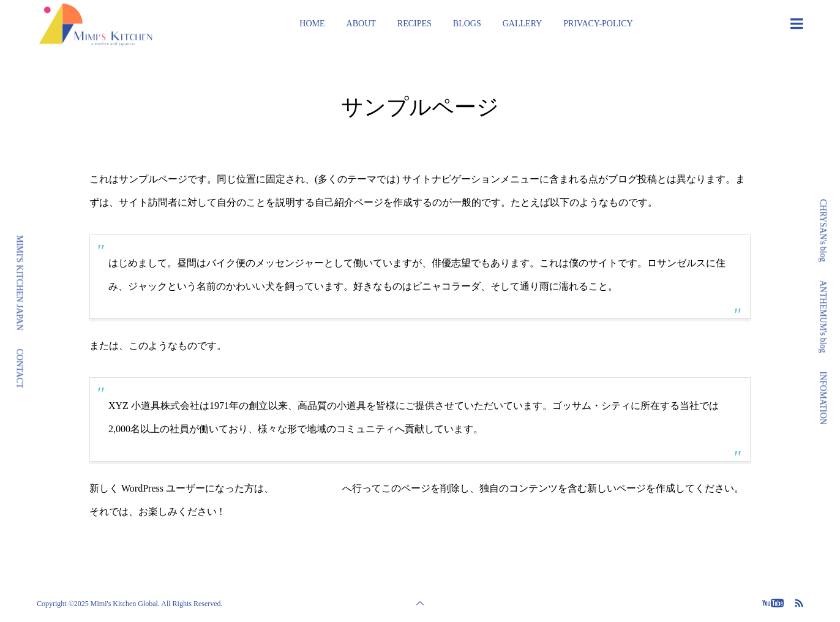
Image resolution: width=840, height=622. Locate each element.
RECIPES (414, 24)
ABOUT (361, 24)
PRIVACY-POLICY (598, 24)
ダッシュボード (308, 488)
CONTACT (20, 369)
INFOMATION (823, 398)
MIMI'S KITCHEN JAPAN (20, 283)
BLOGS (467, 24)
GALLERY (523, 24)
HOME (312, 24)
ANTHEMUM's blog (823, 317)
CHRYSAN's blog (823, 230)
